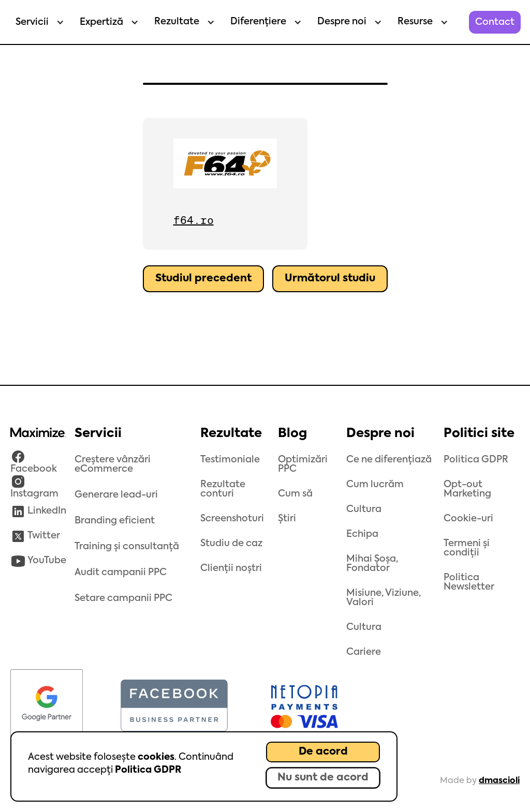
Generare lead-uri (116, 495)
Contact (495, 22)
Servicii (32, 22)
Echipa (362, 534)
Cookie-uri (468, 519)
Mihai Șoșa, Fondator (372, 564)
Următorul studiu (330, 279)
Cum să (295, 494)
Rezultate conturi (223, 489)
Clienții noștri (231, 568)
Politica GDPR (148, 770)
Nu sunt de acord (323, 778)
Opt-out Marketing (467, 489)
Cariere (364, 652)
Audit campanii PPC (121, 573)
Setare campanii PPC (123, 598)
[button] (37, 22)
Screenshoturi (232, 519)
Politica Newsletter (469, 582)
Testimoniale (230, 460)
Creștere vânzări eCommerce (113, 464)
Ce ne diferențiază (389, 460)
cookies (156, 757)
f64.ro (194, 220)
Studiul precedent (203, 279)
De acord (323, 752)
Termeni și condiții (467, 548)
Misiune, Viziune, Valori (384, 598)
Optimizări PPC (303, 464)
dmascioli (499, 781)
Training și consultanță (127, 547)
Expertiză (101, 22)
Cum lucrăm (375, 485)
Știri (287, 519)
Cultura (364, 509)
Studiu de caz (231, 544)
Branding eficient (115, 521)
